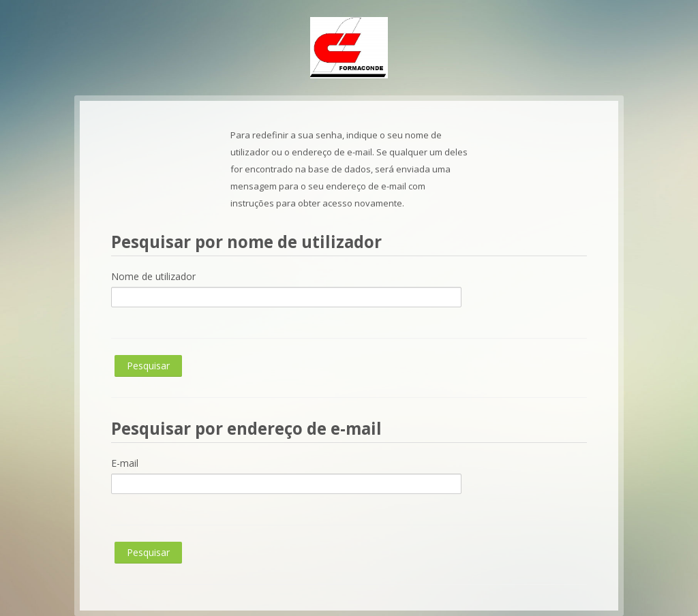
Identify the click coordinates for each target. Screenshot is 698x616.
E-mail (125, 463)
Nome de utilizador (153, 276)
